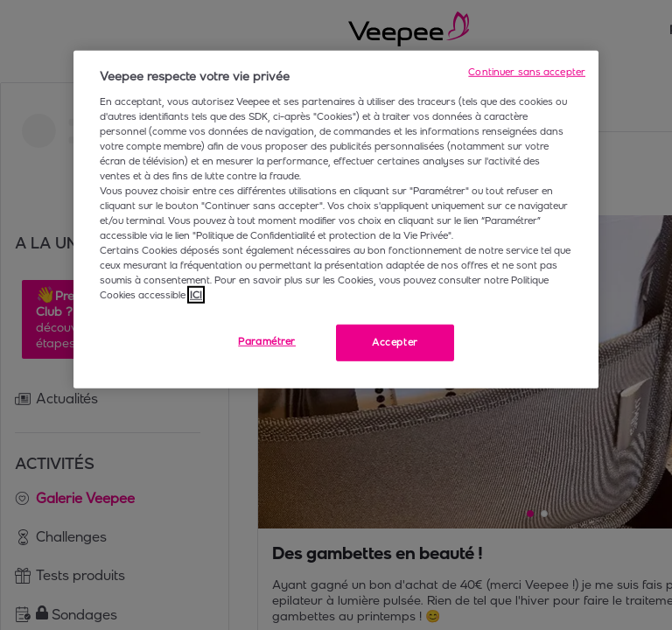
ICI (196, 295)
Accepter (395, 342)
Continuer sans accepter (527, 72)
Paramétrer (267, 341)
